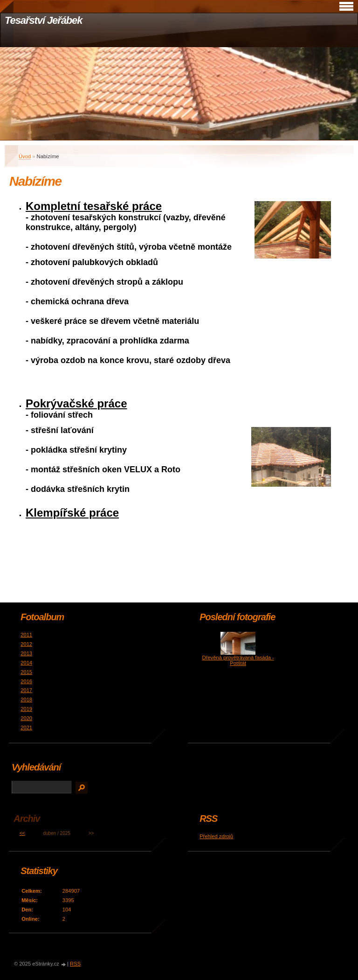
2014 (26, 663)
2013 (26, 653)
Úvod (25, 156)
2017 (26, 690)
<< (22, 833)
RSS (75, 964)
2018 (26, 700)
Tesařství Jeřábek (43, 20)
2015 (26, 672)
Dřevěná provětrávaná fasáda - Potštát (238, 660)
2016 (26, 681)
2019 (26, 709)
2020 (26, 718)
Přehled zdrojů (216, 836)
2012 (26, 644)
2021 (26, 728)
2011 (26, 635)
